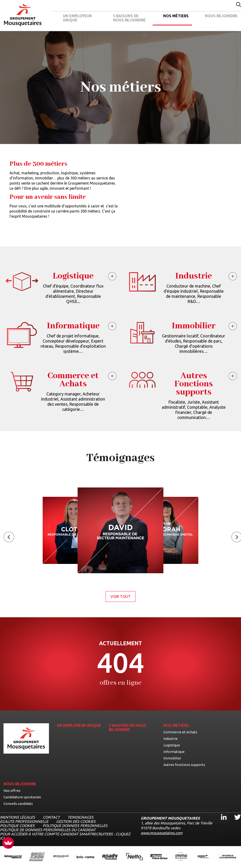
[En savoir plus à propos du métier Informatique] (113, 327)
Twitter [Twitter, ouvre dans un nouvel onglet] (234, 813)
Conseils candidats (18, 804)
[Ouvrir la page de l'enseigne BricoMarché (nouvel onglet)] (61, 857)
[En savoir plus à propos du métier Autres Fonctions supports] (233, 377)
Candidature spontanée (22, 797)
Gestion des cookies (76, 821)
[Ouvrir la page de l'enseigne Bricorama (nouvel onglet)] (85, 857)
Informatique (174, 752)
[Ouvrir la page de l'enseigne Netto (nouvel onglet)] (134, 857)
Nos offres (12, 791)
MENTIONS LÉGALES (17, 817)
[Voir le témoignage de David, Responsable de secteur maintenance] (120, 531)
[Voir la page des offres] (120, 664)
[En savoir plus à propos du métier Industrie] (233, 277)
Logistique (172, 745)
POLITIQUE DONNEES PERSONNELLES (75, 826)
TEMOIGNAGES (81, 817)
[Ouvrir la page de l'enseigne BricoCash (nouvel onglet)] (37, 857)
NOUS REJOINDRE (221, 16)
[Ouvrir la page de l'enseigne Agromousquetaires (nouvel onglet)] (203, 857)
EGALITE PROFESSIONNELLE (24, 821)
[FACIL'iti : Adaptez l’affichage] (8, 843)
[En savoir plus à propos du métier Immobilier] (233, 327)
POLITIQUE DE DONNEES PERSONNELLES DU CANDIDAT (48, 830)
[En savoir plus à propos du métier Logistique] (113, 277)
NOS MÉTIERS (176, 16)
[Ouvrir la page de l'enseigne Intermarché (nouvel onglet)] (13, 857)
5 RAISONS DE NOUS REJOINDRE (129, 18)
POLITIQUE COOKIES (17, 826)
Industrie (170, 739)
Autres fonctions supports (184, 765)
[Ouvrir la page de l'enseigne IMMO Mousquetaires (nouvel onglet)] (181, 857)
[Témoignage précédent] (9, 537)
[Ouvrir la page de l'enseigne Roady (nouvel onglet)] (110, 857)
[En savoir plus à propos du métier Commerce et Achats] (113, 377)
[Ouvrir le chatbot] (222, 854)
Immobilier (172, 758)
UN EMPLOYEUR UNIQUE (77, 18)
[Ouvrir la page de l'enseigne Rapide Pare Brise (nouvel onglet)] (159, 857)
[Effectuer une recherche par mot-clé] (239, 5)
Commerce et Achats (180, 732)
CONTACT (51, 817)
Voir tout (123, 597)
